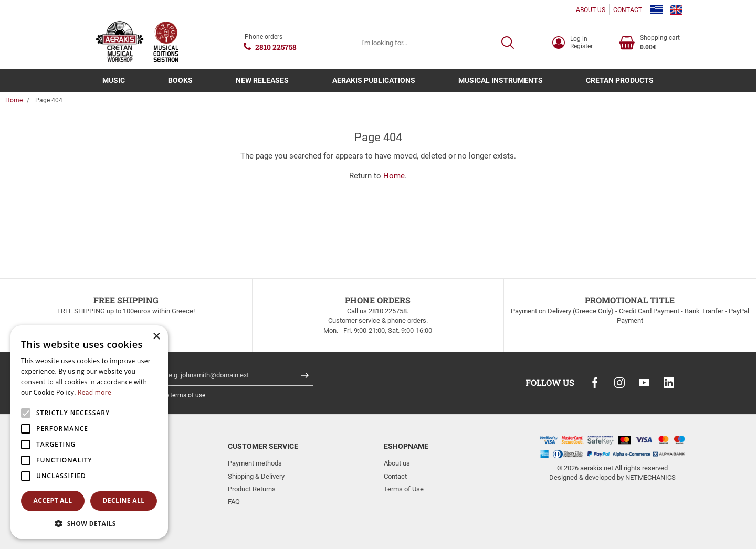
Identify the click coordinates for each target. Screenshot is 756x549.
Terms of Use (404, 489)
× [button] (156, 337)
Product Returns (252, 489)
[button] (89, 523)
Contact (395, 476)
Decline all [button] (124, 500)
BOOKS (180, 80)
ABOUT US (591, 10)
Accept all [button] (53, 500)
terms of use (188, 395)
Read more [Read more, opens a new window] (94, 392)
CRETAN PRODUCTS (620, 80)
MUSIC (114, 80)
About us (397, 463)
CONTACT (628, 10)
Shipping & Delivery (256, 476)
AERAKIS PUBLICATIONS (374, 80)
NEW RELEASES (262, 80)
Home (14, 100)
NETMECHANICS (650, 477)
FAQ (234, 502)
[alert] (89, 432)
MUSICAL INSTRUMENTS (501, 80)
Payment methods (255, 463)
